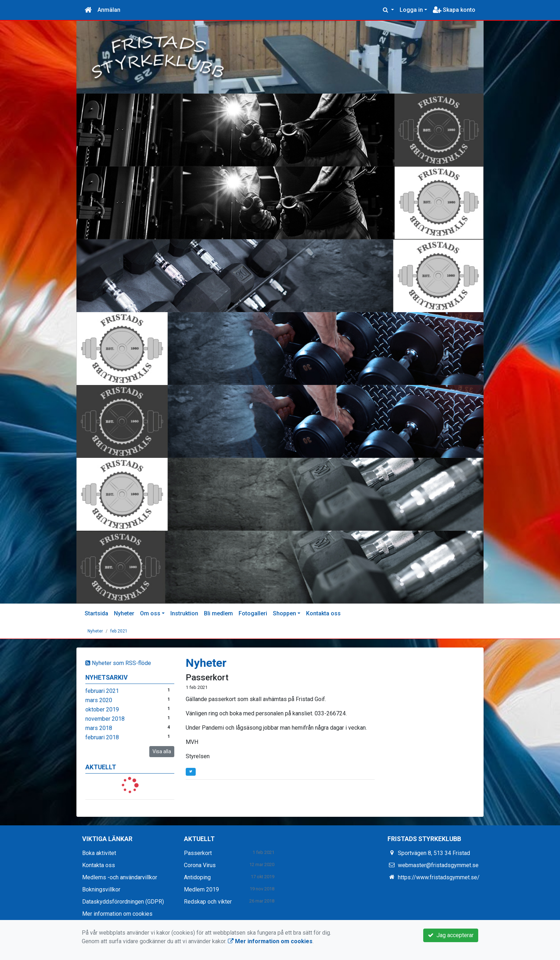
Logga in (411, 10)
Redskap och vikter (208, 902)
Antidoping (197, 877)
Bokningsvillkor (101, 889)
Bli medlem (218, 613)
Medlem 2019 (201, 889)
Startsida (96, 613)
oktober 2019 (102, 709)
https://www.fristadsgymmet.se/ (439, 877)
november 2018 (105, 719)
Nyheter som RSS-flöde (118, 663)
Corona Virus (200, 865)
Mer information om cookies (117, 914)
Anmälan (109, 10)
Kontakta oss (323, 613)
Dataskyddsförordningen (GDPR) (123, 902)
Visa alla (162, 751)
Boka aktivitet (99, 853)
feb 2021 (119, 631)
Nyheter (124, 613)
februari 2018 (102, 737)
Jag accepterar (451, 935)
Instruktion (184, 613)
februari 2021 (102, 691)
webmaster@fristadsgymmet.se (438, 865)
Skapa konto (454, 10)
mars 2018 (99, 728)
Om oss (150, 613)
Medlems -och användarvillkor (120, 877)
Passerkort (207, 677)
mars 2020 (99, 700)
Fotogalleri (253, 613)
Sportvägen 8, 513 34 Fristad (434, 853)
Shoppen (284, 613)
